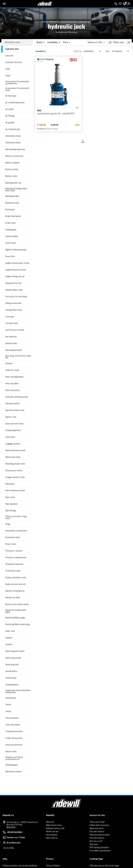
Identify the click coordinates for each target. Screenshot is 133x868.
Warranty (94, 844)
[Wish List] (120, 4)
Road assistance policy (100, 835)
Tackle (8, 705)
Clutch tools (11, 243)
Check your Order (97, 822)
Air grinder (10, 123)
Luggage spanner (13, 444)
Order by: (78, 51)
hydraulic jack (85, 22)
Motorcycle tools (13, 457)
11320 (8, 76)
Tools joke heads (13, 725)
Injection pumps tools (15, 410)
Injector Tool (11, 417)
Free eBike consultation (100, 851)
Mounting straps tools (15, 464)
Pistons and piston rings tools (16, 517)
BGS (39, 111)
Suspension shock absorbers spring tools (18, 691)
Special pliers (11, 671)
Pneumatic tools (13, 537)
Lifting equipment (13, 430)
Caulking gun (11, 230)
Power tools (11, 544)
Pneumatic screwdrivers (16, 531)
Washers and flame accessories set (14, 758)
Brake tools (10, 223)
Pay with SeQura (97, 832)
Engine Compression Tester (17, 263)
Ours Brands (52, 835)
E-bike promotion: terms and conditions (20, 866)
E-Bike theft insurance (99, 825)
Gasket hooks (11, 343)
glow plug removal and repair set (18, 357)
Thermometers (12, 718)
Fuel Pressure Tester (15, 330)
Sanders (9, 638)
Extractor (10, 56)
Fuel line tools (12, 323)
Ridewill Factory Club (55, 828)
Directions (11, 827)
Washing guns (12, 765)
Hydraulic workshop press (17, 397)
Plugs (8, 524)
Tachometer (11, 698)
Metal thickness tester (15, 450)
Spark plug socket (13, 658)
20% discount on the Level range (104, 866)
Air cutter (10, 109)
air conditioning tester (15, 103)
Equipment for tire (13, 283)
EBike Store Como (54, 825)
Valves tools (11, 752)
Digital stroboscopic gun (16, 250)
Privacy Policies (53, 866)
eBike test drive (97, 828)
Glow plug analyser (14, 350)
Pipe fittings (11, 511)
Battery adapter (13, 163)
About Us (50, 822)
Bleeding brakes (12, 196)
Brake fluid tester (13, 216)
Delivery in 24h (95, 42)
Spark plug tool (12, 665)
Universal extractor (14, 745)
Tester (8, 711)
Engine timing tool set (15, 277)
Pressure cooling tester (16, 558)
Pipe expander (12, 504)
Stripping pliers (12, 685)
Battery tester (12, 169)
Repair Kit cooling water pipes (16, 611)
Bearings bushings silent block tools (16, 190)
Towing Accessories (14, 731)
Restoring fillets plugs (15, 618)
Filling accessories (13, 303)
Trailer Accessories (14, 738)
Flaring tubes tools (14, 310)
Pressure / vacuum (14, 551)
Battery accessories (14, 156)
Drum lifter (10, 256)
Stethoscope (11, 678)
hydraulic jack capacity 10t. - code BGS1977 (56, 114)
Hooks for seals (12, 370)
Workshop (54, 22)
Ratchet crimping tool (15, 591)
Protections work (13, 571)
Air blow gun (11, 96)
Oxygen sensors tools (15, 477)
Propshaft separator (15, 564)
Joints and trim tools (14, 424)
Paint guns (10, 484)
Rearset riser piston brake (17, 604)
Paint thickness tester (15, 491)
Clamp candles (12, 236)
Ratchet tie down (13, 598)
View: (107, 51)
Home (45, 22)
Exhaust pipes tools (14, 290)
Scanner (9, 644)
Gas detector (11, 337)
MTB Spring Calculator (99, 847)
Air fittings (10, 116)
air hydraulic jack (13, 129)
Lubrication (10, 437)
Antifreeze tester (13, 143)
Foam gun (10, 317)
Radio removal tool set (15, 584)
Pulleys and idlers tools (16, 578)
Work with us (52, 838)
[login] (129, 4)
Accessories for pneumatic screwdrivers (17, 83)
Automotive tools (69, 22)
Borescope (10, 210)
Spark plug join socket (15, 651)
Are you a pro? (96, 841)
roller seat (10, 631)
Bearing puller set (13, 183)
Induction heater (13, 404)
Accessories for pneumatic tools (17, 89)
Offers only (119, 42)
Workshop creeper (13, 772)
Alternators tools (13, 136)
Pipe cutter (10, 497)
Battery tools (11, 176)
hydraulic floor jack (14, 62)
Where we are (52, 832)
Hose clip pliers (12, 384)
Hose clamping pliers (15, 377)
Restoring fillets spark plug (17, 624)
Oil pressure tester (14, 471)
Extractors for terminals (16, 297)
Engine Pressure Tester (16, 270)
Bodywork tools (12, 203)
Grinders (9, 363)
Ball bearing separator (15, 149)
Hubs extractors (13, 390)
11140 (8, 69)
